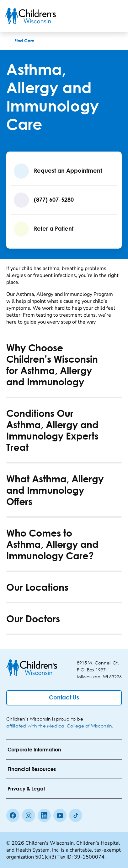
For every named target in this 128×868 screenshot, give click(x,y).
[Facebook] (13, 815)
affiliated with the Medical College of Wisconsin (59, 726)
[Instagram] (29, 815)
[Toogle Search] (99, 16)
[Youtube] (60, 815)
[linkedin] (44, 815)
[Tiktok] (76, 815)
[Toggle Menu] (115, 16)
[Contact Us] (64, 698)
